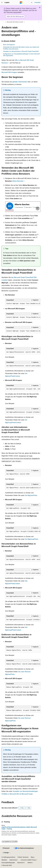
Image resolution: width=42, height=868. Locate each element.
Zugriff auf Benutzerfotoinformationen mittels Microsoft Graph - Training (19, 828)
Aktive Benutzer (18, 181)
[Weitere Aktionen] (39, 22)
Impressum (21, 863)
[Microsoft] (21, 3)
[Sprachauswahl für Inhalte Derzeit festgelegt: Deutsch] (6, 848)
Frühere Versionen (23, 857)
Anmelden (37, 2)
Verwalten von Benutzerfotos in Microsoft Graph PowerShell (21, 51)
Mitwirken (4, 860)
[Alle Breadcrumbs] (3, 22)
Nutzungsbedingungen (8, 863)
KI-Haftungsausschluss (8, 857)
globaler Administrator (20, 82)
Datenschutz (13, 860)
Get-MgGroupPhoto (31, 539)
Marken (30, 863)
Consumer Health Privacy (28, 860)
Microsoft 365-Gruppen (9, 72)
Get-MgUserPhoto (31, 495)
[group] (23, 304)
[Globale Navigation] (2, 3)
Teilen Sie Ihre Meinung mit (15, 16)
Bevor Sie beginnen (9, 45)
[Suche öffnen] (32, 3)
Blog (32, 857)
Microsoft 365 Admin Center (15, 22)
